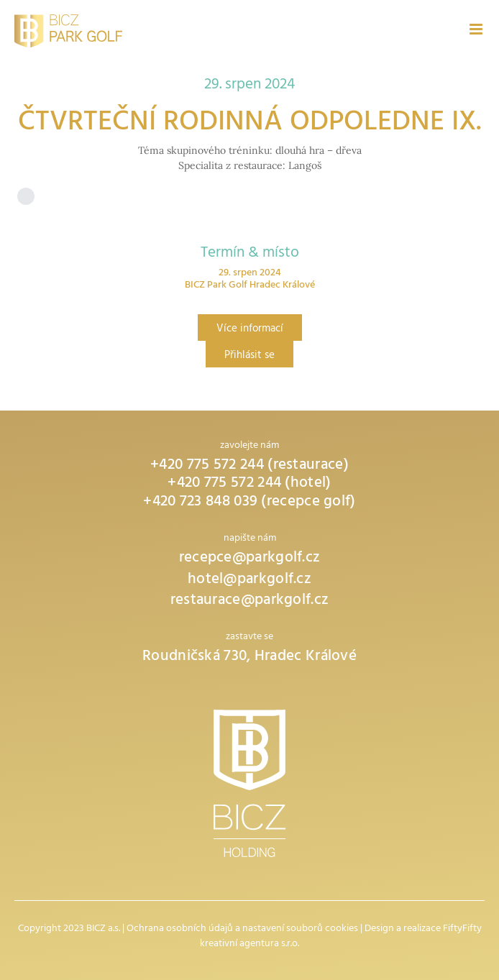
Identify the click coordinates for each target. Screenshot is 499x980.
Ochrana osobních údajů (180, 929)
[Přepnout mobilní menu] (477, 29)
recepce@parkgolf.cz (250, 559)
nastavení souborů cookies (300, 929)
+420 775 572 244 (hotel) (249, 484)
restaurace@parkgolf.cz (250, 601)
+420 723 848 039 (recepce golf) (249, 503)
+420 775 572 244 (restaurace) (249, 466)
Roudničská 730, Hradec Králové (249, 658)
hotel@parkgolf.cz (249, 581)
